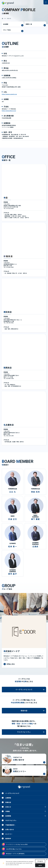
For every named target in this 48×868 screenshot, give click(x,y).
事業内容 (9, 18)
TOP (5, 18)
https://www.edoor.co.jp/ (9, 111)
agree (40, 865)
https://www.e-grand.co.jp (9, 94)
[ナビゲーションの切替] (46, 2)
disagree (40, 861)
